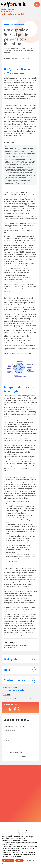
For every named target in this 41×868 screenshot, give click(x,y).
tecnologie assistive (10, 646)
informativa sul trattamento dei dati (14, 841)
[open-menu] (37, 5)
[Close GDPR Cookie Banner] (4, 864)
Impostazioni (31, 860)
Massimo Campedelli (12, 56)
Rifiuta (19, 860)
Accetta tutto (8, 860)
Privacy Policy (19, 751)
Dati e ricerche (10, 640)
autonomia (16, 644)
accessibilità (8, 644)
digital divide (25, 644)
